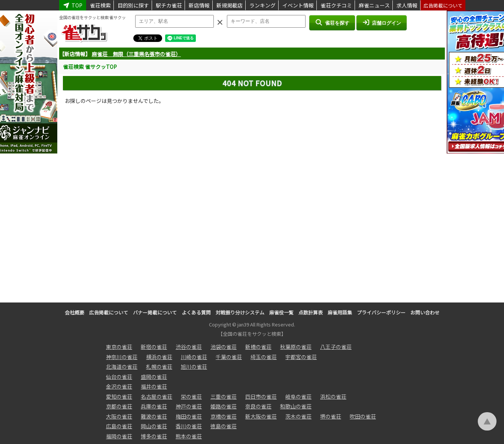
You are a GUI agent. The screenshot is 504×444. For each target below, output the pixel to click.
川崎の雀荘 (194, 357)
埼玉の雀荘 (264, 357)
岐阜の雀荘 (298, 396)
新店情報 (199, 5)
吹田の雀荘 (363, 416)
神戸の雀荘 (189, 406)
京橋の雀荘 (224, 416)
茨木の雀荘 (298, 416)
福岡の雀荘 (119, 436)
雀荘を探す (332, 22)
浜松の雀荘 (333, 396)
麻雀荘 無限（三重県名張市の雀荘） (136, 54)
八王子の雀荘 (336, 347)
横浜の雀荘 (159, 357)
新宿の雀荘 (154, 347)
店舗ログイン (382, 22)
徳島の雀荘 (224, 426)
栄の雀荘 (191, 396)
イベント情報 (298, 5)
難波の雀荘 (154, 416)
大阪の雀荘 (119, 416)
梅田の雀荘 (189, 416)
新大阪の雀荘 (261, 416)
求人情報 (407, 5)
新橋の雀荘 (258, 347)
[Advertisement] (252, 201)
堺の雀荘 (331, 416)
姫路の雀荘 (224, 406)
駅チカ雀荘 (169, 5)
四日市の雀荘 (261, 396)
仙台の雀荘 (119, 377)
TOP (73, 5)
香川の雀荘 (189, 426)
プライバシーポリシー (381, 312)
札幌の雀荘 (159, 367)
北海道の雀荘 (122, 367)
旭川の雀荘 (194, 367)
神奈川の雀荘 (122, 357)
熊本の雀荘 (189, 436)
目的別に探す (133, 5)
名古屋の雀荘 (157, 396)
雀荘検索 (100, 5)
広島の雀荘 (119, 426)
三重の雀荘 (224, 396)
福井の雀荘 (154, 386)
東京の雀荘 (119, 347)
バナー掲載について (155, 312)
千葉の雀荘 (229, 357)
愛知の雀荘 (119, 396)
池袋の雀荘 (224, 347)
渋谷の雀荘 (189, 347)
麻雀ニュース (374, 5)
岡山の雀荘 (154, 426)
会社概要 (75, 312)
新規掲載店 (230, 5)
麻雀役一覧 (281, 312)
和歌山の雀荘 (296, 406)
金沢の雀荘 (119, 386)
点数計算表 (311, 312)
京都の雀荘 (119, 406)
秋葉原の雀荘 (296, 347)
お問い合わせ (425, 312)
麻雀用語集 (340, 312)
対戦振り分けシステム (240, 312)
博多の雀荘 (154, 436)
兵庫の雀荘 (154, 406)
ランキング (262, 5)
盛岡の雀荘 (154, 377)
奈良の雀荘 (258, 406)
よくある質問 (196, 312)
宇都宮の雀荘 (301, 357)
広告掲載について (443, 5)
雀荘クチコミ (336, 5)
